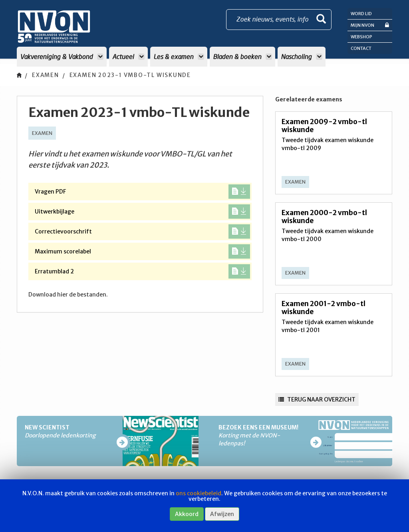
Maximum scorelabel (142, 251)
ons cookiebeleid (199, 493)
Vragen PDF (142, 192)
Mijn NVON (370, 25)
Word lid (361, 14)
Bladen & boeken (242, 56)
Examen (46, 75)
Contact (361, 48)
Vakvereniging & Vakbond (62, 56)
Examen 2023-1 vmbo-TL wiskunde (133, 75)
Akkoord (187, 514)
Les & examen (179, 56)
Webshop (361, 37)
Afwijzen (222, 514)
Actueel (128, 56)
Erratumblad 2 (142, 271)
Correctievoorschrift (142, 231)
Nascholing (302, 56)
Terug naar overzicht (317, 399)
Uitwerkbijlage (142, 212)
